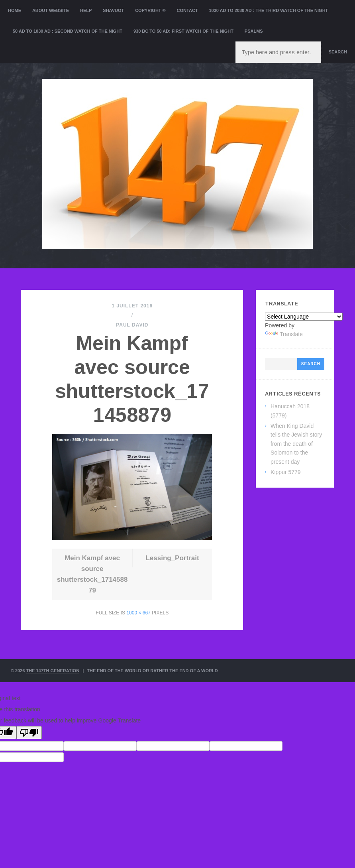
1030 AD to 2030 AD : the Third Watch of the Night (268, 10)
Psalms (254, 31)
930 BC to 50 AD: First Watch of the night (183, 31)
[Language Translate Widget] (304, 317)
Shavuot (113, 10)
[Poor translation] (29, 733)
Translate (284, 334)
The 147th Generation (53, 671)
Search (338, 52)
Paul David (132, 325)
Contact (187, 10)
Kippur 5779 (286, 472)
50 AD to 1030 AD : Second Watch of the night (68, 31)
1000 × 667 (138, 613)
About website (51, 10)
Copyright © (150, 10)
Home (15, 10)
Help (86, 10)
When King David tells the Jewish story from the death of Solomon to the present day (296, 444)
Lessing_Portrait (172, 558)
